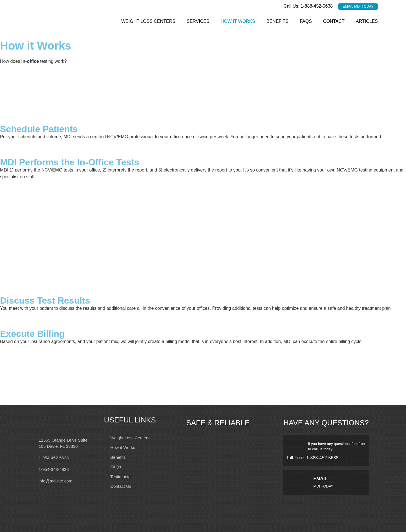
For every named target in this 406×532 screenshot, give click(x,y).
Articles (367, 21)
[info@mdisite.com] (31, 480)
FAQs (306, 21)
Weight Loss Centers (148, 21)
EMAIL (321, 479)
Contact (334, 21)
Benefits (277, 21)
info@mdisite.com (55, 481)
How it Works (238, 21)
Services (198, 21)
